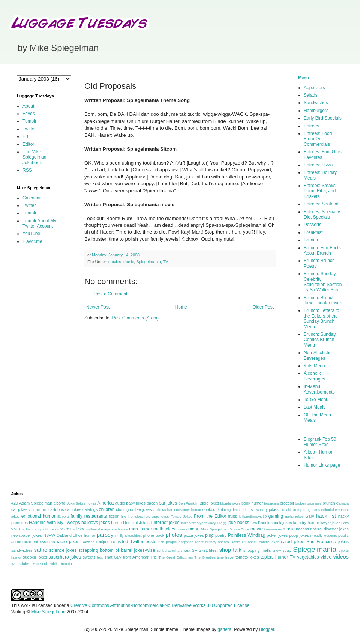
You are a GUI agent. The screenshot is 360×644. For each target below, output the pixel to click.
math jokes (164, 529)
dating (226, 510)
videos (341, 557)
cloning (122, 509)
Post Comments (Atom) (135, 318)
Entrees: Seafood (321, 204)
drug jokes (312, 510)
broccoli (287, 503)
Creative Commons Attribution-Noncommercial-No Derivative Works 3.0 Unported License (160, 605)
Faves (29, 114)
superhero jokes (65, 557)
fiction (114, 516)
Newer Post (98, 307)
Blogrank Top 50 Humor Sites (320, 442)
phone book (154, 535)
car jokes (19, 509)
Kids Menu (314, 366)
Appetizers (314, 88)
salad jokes (292, 542)
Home (181, 307)
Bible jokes (209, 503)
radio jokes (68, 542)
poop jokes (299, 535)
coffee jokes (141, 509)
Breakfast (313, 232)
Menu (304, 78)
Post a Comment (110, 294)
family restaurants (88, 516)
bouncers (271, 503)
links (80, 529)
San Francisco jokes (328, 542)
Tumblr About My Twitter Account (39, 223)
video (326, 557)
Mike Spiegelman (215, 529)
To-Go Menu (316, 400)
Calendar (32, 198)
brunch (329, 503)
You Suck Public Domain (52, 564)
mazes (182, 529)
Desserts (313, 225)
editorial (328, 510)
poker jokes (277, 535)
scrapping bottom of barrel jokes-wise (117, 550)
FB (25, 136)
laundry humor (306, 523)
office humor (84, 535)
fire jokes (135, 516)
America (105, 503)
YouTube (31, 234)
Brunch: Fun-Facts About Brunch (322, 250)
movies (115, 262)
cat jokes (73, 509)
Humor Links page (322, 465)
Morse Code (240, 529)
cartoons (56, 509)
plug (209, 535)
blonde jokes (230, 503)
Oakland (64, 535)
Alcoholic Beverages (314, 376)
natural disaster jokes (329, 529)
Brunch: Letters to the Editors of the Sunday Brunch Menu (322, 318)
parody (105, 535)
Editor (28, 144)
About (28, 106)
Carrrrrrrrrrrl (38, 510)
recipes (103, 542)
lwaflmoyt (93, 529)
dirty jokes (269, 509)
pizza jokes (194, 535)
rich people (167, 542)
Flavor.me (32, 241)
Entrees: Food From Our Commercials (318, 139)
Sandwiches (316, 103)
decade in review (245, 510)
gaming (276, 516)
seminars (175, 550)
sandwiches (22, 550)
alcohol (60, 503)
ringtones (186, 542)
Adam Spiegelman (36, 503)
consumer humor (188, 510)
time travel (226, 557)
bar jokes (168, 503)
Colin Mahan (163, 510)
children (107, 509)
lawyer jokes (330, 523)
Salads (311, 95)
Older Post (263, 307)
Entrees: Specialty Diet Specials (322, 214)
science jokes (63, 550)
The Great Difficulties (176, 557)
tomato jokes (247, 557)
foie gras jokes (157, 516)
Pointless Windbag (247, 535)
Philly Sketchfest (128, 535)
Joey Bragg (218, 523)
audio (120, 503)
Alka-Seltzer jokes (82, 503)
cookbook (211, 509)
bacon (152, 503)
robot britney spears (212, 542)
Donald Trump (291, 510)
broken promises (308, 503)
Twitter (29, 129)
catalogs (90, 509)
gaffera (224, 629)
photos (174, 535)
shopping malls (257, 550)
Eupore (63, 516)
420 (15, 503)
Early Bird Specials (323, 118)
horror (116, 523)
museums (274, 529)
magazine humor (115, 529)
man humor (140, 529)
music (129, 262)
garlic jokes (294, 516)
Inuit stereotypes (194, 523)
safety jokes (269, 542)
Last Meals (315, 407)
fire (124, 516)
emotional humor (38, 516)
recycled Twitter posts (134, 542)
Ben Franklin (189, 503)
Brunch (311, 240)
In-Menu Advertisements (319, 389)
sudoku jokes (35, 557)
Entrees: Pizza (318, 165)
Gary (310, 516)
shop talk (230, 550)
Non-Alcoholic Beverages (318, 355)
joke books (238, 523)
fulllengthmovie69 (253, 516)
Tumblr (29, 121)
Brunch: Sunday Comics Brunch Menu (320, 340)
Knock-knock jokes (275, 523)
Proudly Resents (324, 535)
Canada (342, 503)
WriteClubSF (21, 564)
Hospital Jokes (136, 523)
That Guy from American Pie (130, 557)
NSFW (49, 535)
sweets (89, 557)
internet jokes (166, 523)
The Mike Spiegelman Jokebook (34, 157)
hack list (326, 516)
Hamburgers (316, 111)
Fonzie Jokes (181, 516)
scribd (162, 550)
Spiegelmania (148, 262)
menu (194, 529)
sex (187, 550)
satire (41, 550)
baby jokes (136, 503)
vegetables (308, 557)
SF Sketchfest (205, 550)
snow (277, 550)
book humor (252, 503)
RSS (27, 170)
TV (165, 262)
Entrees (311, 126)
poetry (221, 535)
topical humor (274, 557)
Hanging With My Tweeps (54, 523)
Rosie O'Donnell (244, 542)
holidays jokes (96, 523)
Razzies (88, 542)
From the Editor (210, 516)
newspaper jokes (27, 535)
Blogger (267, 629)
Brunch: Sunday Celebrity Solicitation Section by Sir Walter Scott (323, 282)
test (100, 557)
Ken (254, 523)
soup (287, 550)
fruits (233, 516)
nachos (302, 529)
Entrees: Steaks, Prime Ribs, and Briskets (320, 191)
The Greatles (205, 557)
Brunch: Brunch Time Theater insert (323, 300)
